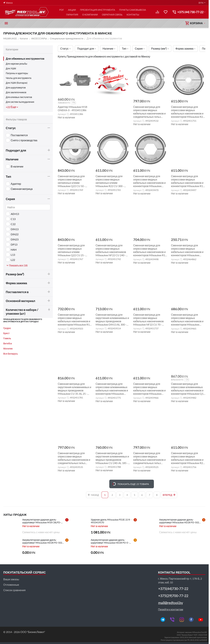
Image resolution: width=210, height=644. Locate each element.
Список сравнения (14, 590)
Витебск (8, 343)
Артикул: (62, 114)
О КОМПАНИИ (90, 15)
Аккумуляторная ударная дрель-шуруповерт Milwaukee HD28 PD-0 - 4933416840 (110, 541)
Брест (6, 333)
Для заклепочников (16, 92)
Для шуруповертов (16, 88)
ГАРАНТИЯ (72, 15)
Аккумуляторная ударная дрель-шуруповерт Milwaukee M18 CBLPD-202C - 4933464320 (42, 521)
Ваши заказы (11, 579)
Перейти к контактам (171, 609)
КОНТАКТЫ (133, 15)
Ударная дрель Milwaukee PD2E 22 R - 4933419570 (111, 521)
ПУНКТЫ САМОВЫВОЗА (133, 10)
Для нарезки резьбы (16, 64)
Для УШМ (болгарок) (17, 83)
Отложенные (11, 585)
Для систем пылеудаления (20, 102)
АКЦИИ (72, 10)
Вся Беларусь (11, 354)
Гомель (7, 338)
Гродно (7, 328)
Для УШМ (11, 68)
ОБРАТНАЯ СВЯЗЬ (112, 15)
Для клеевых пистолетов (19, 97)
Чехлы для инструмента (19, 78)
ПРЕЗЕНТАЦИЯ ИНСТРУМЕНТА (98, 10)
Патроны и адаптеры (17, 73)
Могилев (8, 349)
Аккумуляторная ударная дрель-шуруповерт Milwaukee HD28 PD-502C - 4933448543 (44, 541)
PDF (62, 10)
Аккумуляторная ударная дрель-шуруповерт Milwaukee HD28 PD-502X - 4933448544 (180, 521)
